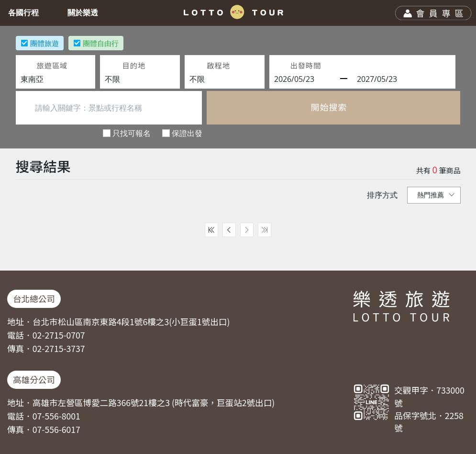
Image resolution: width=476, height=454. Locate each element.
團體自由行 (101, 43)
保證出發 (187, 133)
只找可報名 (132, 133)
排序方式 (382, 195)
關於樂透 (85, 13)
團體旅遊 (44, 43)
